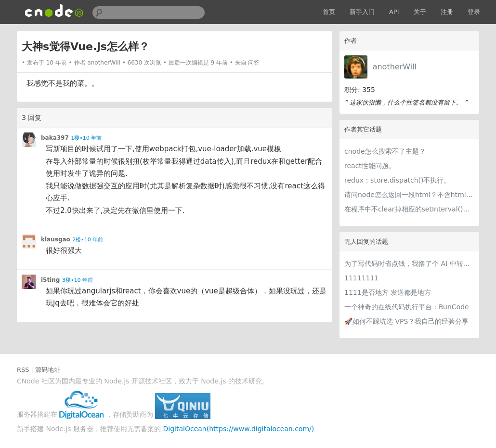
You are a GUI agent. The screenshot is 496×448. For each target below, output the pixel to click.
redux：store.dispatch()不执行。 (398, 180)
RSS (23, 370)
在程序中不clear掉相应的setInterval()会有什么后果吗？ (409, 209)
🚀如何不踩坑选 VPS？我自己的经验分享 (406, 321)
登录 (474, 12)
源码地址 (48, 370)
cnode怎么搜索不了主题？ (385, 151)
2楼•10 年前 (88, 240)
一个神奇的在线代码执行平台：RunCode (407, 307)
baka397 (55, 138)
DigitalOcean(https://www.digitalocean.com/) (239, 429)
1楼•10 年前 (86, 138)
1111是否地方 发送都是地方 (388, 292)
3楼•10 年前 (78, 280)
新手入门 (362, 12)
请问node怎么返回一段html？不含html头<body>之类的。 (409, 195)
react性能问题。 (370, 166)
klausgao (56, 239)
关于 (420, 12)
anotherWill (395, 67)
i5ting (50, 280)
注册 (447, 12)
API (394, 12)
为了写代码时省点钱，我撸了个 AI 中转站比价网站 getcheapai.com (409, 264)
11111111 (361, 278)
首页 (329, 12)
